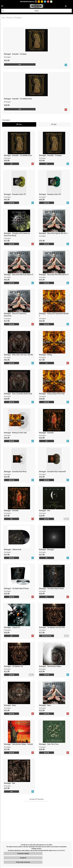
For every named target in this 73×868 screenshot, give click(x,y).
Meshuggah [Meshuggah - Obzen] (42, 708)
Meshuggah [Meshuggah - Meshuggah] (42, 552)
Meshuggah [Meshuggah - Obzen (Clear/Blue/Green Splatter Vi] (7, 277)
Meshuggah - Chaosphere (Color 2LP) (15, 194)
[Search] (36, 11)
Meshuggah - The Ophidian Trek (13, 666)
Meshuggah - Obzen (45, 705)
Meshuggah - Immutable (46, 433)
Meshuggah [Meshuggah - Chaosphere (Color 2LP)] (7, 197)
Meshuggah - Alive (45, 510)
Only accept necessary (23, 862)
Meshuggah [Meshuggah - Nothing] (42, 357)
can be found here (61, 850)
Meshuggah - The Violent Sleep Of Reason (16, 588)
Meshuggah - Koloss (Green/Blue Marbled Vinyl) (18, 394)
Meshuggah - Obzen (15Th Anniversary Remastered (15, 315)
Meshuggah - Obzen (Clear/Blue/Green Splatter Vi (19, 274)
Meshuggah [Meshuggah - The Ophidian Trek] (7, 669)
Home (3, 17)
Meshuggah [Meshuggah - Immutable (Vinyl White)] (7, 474)
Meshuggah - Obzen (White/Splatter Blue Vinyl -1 (54, 233)
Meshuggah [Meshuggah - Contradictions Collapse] (42, 669)
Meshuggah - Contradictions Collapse (50, 666)
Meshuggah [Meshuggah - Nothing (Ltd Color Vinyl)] (7, 435)
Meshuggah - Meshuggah (47, 549)
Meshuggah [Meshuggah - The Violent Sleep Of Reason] (7, 591)
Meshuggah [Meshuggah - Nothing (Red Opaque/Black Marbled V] (42, 318)
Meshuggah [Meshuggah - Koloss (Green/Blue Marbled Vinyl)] (7, 396)
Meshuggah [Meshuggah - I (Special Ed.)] (7, 630)
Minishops (10, 17)
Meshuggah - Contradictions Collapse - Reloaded (18, 744)
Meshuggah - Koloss (10, 705)
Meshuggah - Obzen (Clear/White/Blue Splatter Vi (54, 274)
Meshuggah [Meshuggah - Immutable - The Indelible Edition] (7, 102)
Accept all (23, 858)
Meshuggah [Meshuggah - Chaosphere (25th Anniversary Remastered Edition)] (7, 238)
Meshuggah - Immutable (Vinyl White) (15, 471)
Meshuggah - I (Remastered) (13, 549)
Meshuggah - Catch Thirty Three (49, 744)
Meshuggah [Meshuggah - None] (7, 786)
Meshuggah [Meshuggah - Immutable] (42, 435)
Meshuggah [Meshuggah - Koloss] (7, 708)
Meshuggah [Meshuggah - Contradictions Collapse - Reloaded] (7, 747)
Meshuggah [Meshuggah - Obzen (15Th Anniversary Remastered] (7, 318)
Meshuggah (18, 17)
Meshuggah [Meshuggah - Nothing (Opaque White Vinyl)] (42, 396)
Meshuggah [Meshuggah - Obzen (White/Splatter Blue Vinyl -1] (42, 236)
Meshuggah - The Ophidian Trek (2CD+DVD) (52, 627)
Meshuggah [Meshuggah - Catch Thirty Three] (42, 747)
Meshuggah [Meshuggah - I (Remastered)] (7, 552)
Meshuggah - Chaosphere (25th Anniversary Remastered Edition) (17, 234)
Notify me (12, 203)
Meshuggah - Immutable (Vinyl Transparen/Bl (52, 471)
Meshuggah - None (10, 783)
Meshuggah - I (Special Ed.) (12, 627)
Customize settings (23, 853)
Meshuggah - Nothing (46, 355)
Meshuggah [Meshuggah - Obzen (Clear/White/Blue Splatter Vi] (42, 277)
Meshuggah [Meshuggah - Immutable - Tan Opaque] (7, 57)
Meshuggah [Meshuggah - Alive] (42, 513)
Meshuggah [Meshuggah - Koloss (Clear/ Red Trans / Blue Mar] (7, 357)
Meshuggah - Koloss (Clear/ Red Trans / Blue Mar (19, 355)
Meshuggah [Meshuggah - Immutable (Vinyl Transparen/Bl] (42, 474)
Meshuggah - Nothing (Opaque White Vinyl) (52, 394)
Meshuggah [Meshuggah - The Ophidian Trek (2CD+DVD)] (42, 630)
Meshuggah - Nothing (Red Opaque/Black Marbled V (54, 315)
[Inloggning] (66, 6)
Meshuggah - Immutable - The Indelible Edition (18, 99)
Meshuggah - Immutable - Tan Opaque (15, 54)
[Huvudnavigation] (2, 6)
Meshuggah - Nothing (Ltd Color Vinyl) (15, 433)
